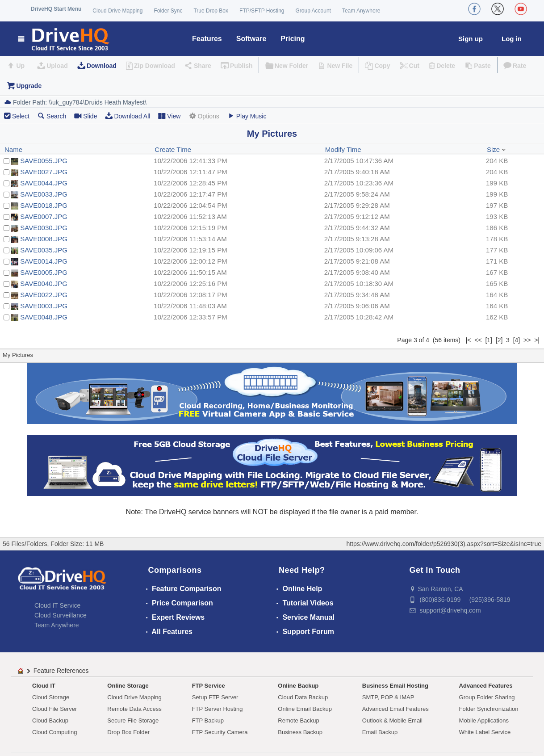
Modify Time (343, 149)
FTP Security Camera (220, 732)
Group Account (313, 11)
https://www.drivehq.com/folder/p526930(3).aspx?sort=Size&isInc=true (444, 544)
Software (251, 39)
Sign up (471, 39)
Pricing (293, 39)
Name (13, 149)
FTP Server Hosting (218, 709)
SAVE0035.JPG (44, 250)
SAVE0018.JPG (44, 205)
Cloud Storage (51, 697)
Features (207, 39)
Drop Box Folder (128, 732)
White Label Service (485, 732)
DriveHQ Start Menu (56, 9)
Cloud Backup (50, 720)
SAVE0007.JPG (44, 216)
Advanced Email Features (395, 709)
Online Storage (128, 686)
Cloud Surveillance (61, 615)
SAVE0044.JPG (44, 183)
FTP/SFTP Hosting (262, 11)
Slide (86, 116)
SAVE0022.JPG (44, 295)
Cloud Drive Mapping (117, 11)
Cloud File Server (54, 709)
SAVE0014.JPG (44, 261)
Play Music (247, 116)
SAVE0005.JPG (44, 272)
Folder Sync (168, 11)
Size (496, 149)
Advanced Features (486, 686)
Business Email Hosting (395, 686)
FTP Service (209, 686)
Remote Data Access (134, 709)
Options (204, 116)
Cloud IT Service (57, 605)
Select (21, 116)
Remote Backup (299, 720)
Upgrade (29, 86)
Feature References (61, 671)
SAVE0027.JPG (44, 172)
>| (537, 340)
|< (469, 340)
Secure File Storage (133, 720)
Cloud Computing (54, 732)
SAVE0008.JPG (44, 239)
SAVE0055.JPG (44, 161)
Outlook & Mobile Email (392, 720)
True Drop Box (211, 11)
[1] (489, 340)
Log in (512, 39)
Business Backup (300, 732)
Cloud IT (44, 686)
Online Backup (298, 686)
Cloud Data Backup (303, 697)
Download (102, 66)
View (169, 116)
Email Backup (380, 732)
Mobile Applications (484, 720)
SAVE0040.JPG (44, 283)
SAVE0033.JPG (44, 194)
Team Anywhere (361, 11)
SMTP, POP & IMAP (388, 697)
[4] (517, 340)
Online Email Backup (305, 709)
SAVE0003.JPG (44, 306)
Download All (128, 116)
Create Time (173, 149)
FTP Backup (208, 720)
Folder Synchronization (489, 709)
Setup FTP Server (215, 697)
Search (52, 116)
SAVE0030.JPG (44, 228)
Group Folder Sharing (487, 697)
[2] (499, 340)
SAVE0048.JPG (44, 317)
